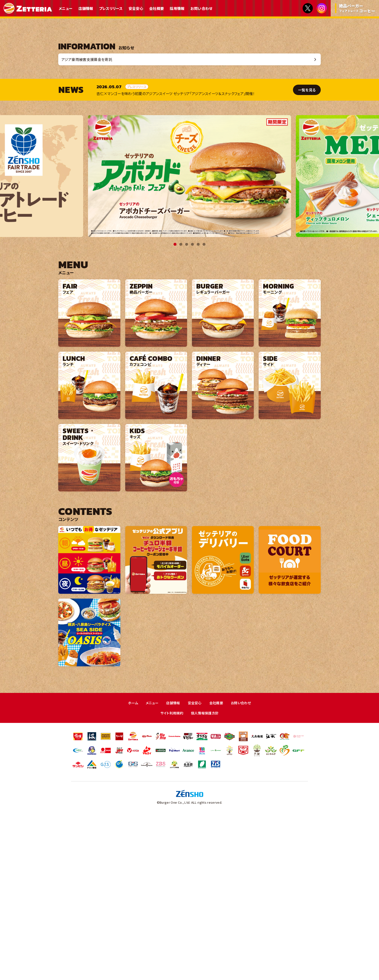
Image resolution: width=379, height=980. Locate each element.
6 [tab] (204, 407)
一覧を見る (306, 252)
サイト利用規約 (171, 876)
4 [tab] (192, 407)
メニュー (66, 8)
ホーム (130, 865)
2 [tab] (181, 407)
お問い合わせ (201, 8)
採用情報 (177, 8)
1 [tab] (175, 407)
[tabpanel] (189, 339)
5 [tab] (198, 407)
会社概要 (157, 8)
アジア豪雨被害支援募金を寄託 (89, 221)
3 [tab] (187, 407)
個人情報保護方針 (206, 876)
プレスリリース (111, 8)
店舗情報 (86, 8)
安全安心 (136, 8)
